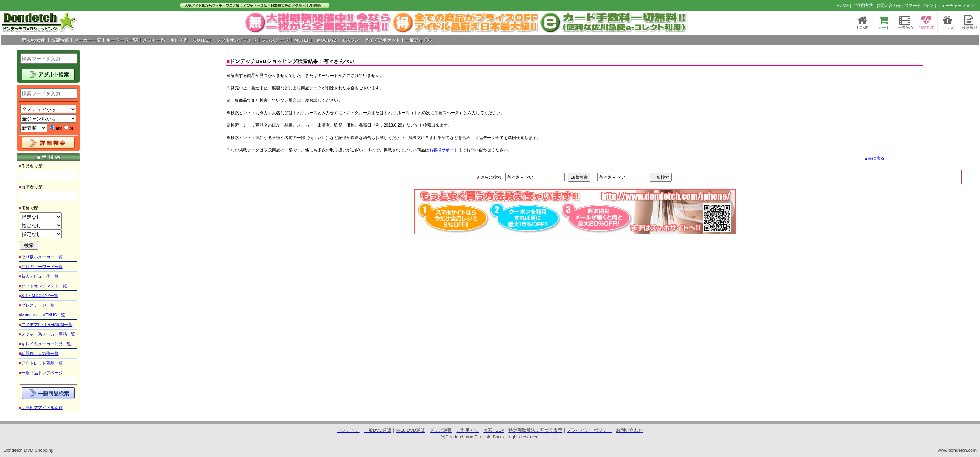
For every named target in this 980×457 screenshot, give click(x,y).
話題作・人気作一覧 (40, 354)
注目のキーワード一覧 (42, 267)
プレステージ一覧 (38, 305)
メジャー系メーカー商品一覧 (48, 334)
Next (678, 22)
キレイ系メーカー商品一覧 (46, 344)
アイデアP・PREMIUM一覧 (47, 325)
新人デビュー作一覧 (40, 276)
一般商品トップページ (42, 373)
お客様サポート (444, 150)
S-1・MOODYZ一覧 (40, 296)
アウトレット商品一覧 (42, 363)
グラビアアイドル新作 (42, 408)
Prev (253, 22)
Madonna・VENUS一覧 (43, 315)
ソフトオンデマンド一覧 (44, 286)
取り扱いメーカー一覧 (42, 257)
